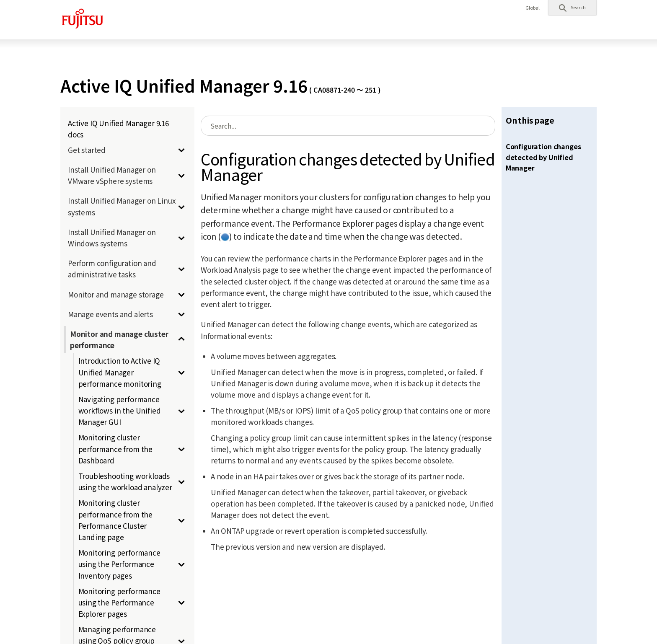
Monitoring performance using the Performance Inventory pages (119, 564)
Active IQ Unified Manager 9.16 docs (118, 129)
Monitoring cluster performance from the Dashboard (116, 449)
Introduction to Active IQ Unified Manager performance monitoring (120, 372)
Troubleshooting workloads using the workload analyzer (125, 481)
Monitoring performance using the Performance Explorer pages (119, 602)
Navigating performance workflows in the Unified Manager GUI (120, 410)
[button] (572, 8)
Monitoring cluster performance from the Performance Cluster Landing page (116, 520)
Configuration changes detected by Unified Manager (543, 157)
